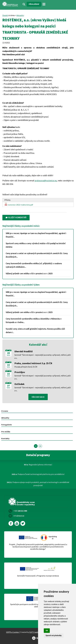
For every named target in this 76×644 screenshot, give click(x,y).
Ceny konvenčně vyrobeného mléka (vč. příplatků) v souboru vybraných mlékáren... (34, 265)
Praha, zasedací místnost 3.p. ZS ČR (33, 363)
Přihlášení (34, 4)
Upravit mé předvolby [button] (54, 635)
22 (8, 365)
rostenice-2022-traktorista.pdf (19, 204)
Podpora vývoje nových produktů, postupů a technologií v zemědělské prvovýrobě (38, 484)
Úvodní (5, 15)
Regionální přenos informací (38, 465)
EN (40, 446)
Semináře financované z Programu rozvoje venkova (38, 576)
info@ (19, 516)
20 (8, 353)
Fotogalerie (7, 425)
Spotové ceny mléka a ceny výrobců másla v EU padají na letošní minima (36, 245)
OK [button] (47, 631)
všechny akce (38, 397)
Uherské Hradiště (24, 351)
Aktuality (20, 15)
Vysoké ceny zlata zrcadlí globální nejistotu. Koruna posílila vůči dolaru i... (35, 331)
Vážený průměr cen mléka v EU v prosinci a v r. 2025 (29, 273)
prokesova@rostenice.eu (46, 181)
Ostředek (19, 384)
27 (8, 386)
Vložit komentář (16, 218)
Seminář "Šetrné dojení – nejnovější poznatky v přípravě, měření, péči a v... (43, 356)
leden (8, 355)
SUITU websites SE (37, 632)
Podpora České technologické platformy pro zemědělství (38, 474)
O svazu (5, 411)
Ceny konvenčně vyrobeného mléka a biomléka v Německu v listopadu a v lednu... (34, 320)
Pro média (6, 432)
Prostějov (20, 372)
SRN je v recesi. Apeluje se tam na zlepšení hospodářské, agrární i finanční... (36, 235)
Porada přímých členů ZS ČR (26, 367)
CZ (36, 446)
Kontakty (5, 438)
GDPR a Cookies (13, 632)
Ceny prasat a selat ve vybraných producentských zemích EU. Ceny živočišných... (37, 255)
